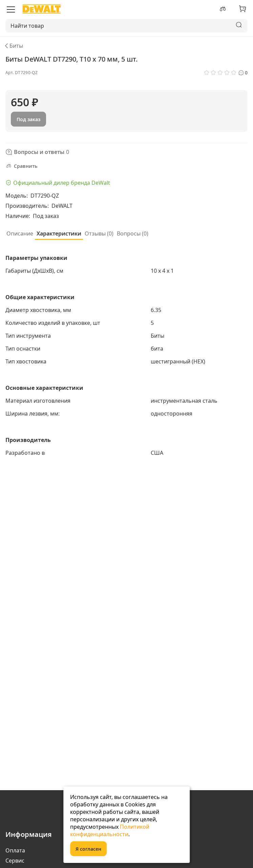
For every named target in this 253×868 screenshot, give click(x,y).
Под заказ (28, 119)
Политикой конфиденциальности (110, 830)
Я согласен (88, 849)
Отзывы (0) (99, 233)
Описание (20, 233)
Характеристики (59, 233)
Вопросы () (133, 233)
